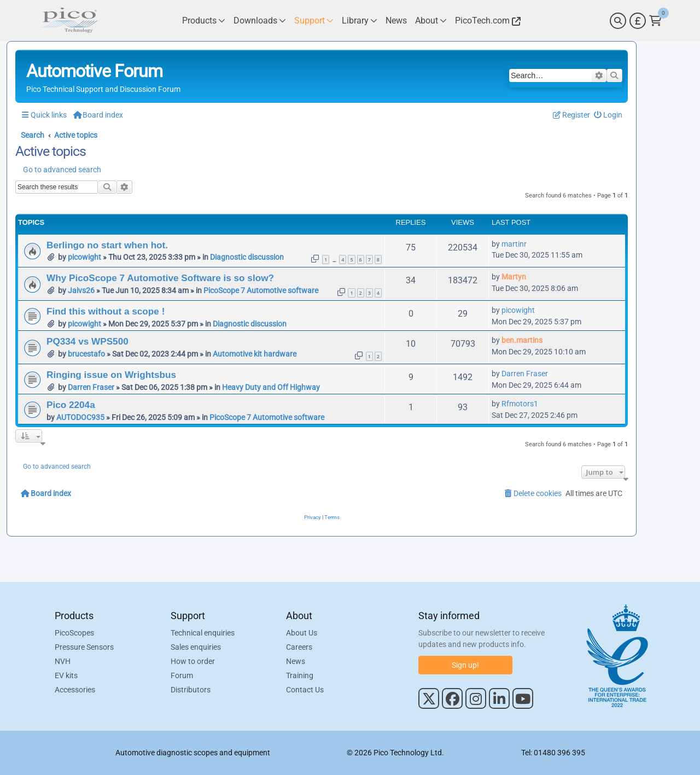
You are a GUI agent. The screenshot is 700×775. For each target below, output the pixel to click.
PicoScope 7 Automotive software (261, 290)
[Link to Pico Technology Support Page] (314, 21)
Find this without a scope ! (106, 311)
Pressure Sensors (84, 647)
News (296, 661)
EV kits (66, 675)
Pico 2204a (71, 405)
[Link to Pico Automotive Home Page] (68, 21)
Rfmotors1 (520, 404)
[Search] (618, 21)
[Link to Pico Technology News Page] (396, 21)
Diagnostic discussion (247, 257)
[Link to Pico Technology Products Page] (204, 21)
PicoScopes (74, 633)
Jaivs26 (81, 290)
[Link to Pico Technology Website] (486, 21)
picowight (84, 257)
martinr (514, 244)
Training (300, 675)
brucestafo (86, 354)
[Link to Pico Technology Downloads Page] (260, 21)
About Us (302, 633)
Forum (182, 675)
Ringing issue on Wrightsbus (111, 375)
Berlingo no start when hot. (107, 245)
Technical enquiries (203, 633)
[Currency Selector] (638, 21)
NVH (63, 661)
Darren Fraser (91, 387)
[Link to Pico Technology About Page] (431, 21)
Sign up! (465, 665)
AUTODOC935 (80, 417)
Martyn (514, 277)
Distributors (191, 690)
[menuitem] (608, 115)
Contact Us (305, 690)
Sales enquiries (196, 647)
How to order (193, 661)
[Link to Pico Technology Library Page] (360, 21)
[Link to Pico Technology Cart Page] (655, 21)
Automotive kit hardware (255, 354)
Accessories (75, 690)
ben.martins (522, 340)
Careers (299, 647)
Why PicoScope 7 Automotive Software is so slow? (160, 278)
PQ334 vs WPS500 (87, 341)
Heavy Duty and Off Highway (271, 387)
